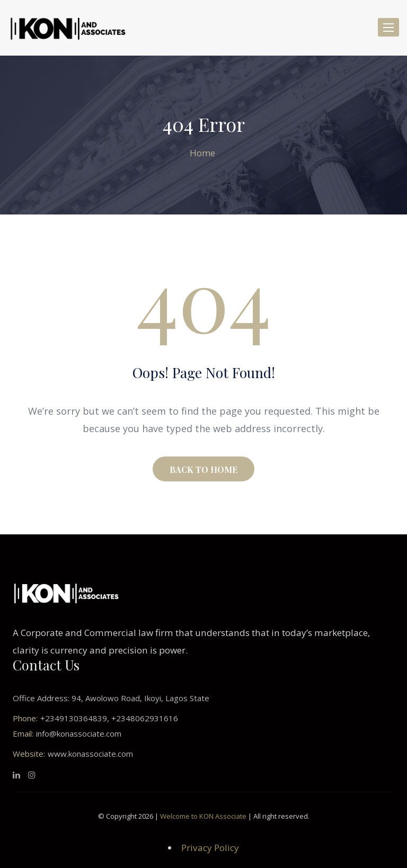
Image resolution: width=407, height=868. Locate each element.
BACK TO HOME (203, 469)
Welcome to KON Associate (203, 816)
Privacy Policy (210, 848)
